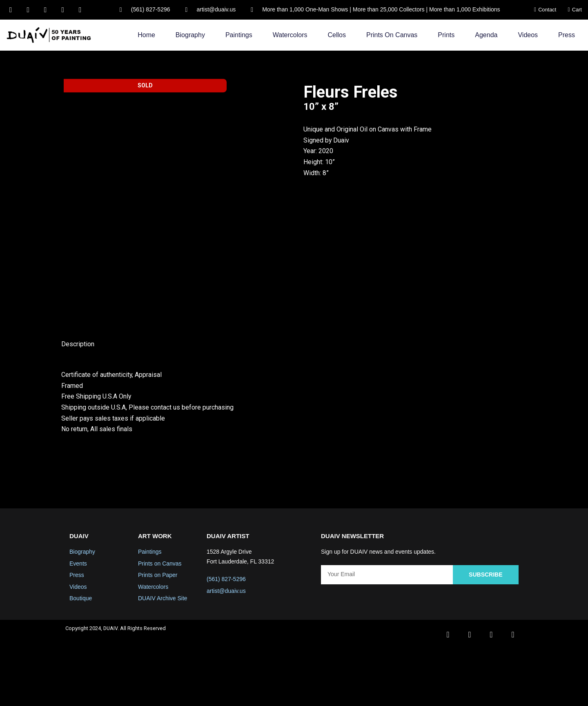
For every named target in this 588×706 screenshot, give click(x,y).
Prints (446, 35)
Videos (528, 35)
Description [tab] (78, 400)
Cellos (337, 35)
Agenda (486, 35)
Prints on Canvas (392, 35)
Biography (190, 35)
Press (567, 35)
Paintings (239, 35)
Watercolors (290, 35)
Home (146, 35)
